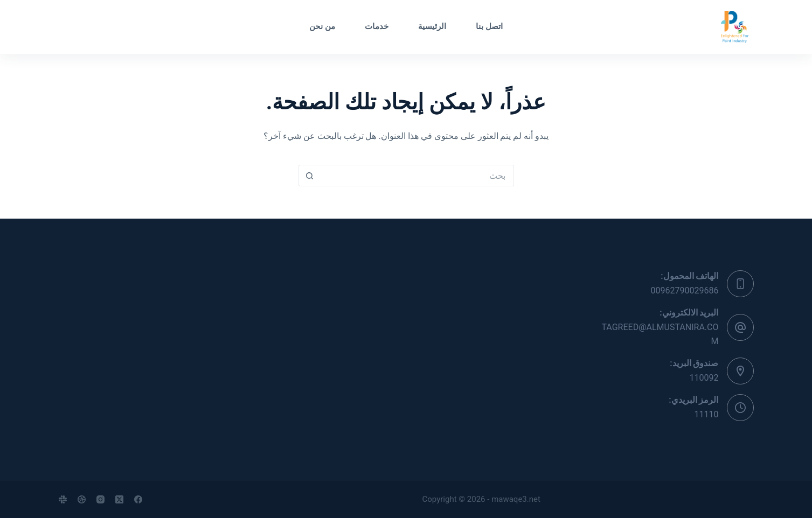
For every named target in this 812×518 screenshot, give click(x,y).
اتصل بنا (489, 26)
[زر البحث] (309, 176)
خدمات (377, 26)
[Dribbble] (82, 499)
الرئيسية (432, 26)
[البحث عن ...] (417, 176)
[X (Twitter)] (119, 499)
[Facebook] (138, 499)
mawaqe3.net (516, 499)
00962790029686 (685, 290)
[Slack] (63, 499)
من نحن (322, 26)
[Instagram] (100, 499)
